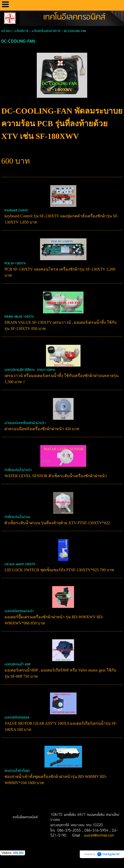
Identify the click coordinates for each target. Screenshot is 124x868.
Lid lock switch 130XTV (20, 564)
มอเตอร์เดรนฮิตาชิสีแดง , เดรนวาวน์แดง (30, 370)
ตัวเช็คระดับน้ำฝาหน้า (18, 470)
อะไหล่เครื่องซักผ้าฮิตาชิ (46, 31)
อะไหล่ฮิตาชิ (21, 31)
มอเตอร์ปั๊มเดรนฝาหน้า (19, 611)
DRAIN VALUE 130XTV (19, 317)
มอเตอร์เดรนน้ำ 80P (18, 664)
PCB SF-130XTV (15, 263)
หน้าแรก (6, 31)
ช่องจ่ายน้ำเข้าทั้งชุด (17, 771)
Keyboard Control (16, 210)
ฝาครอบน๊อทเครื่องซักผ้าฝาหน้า (25, 423)
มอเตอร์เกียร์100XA (17, 718)
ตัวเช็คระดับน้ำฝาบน (17, 517)
